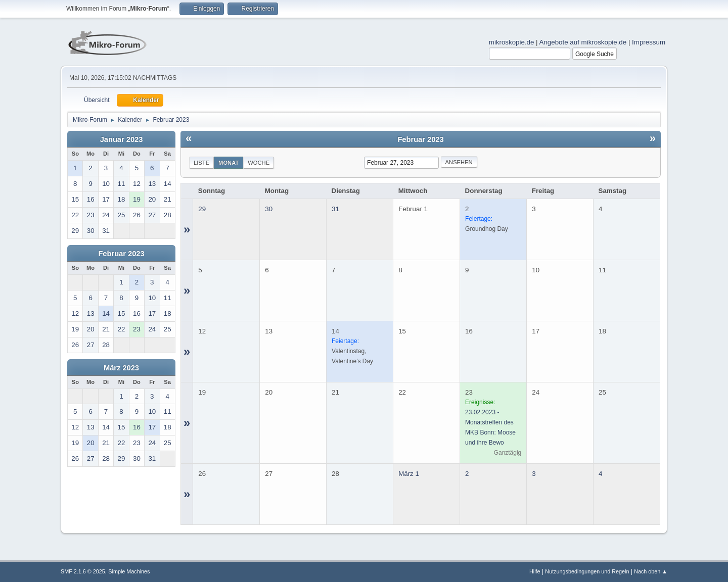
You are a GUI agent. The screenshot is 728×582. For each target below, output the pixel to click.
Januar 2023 (122, 139)
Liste (201, 163)
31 (335, 209)
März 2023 (121, 368)
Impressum (649, 42)
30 (269, 209)
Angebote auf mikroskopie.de (583, 42)
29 (202, 209)
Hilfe (535, 571)
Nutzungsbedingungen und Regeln (587, 571)
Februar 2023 (121, 254)
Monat (229, 163)
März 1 (409, 474)
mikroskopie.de (512, 42)
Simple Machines (129, 571)
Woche (259, 163)
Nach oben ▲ (651, 571)
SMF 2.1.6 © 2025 (83, 571)
